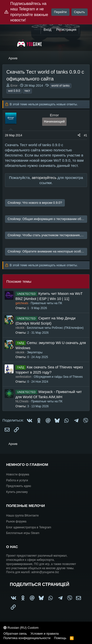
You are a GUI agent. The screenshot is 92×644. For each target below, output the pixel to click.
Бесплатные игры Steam (23, 533)
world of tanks (61, 86)
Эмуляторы (35, 352)
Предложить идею (19, 486)
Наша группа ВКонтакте (22, 516)
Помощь (60, 638)
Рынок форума (16, 521)
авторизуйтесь (44, 178)
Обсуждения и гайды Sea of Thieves (58, 377)
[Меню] (9, 43)
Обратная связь (15, 634)
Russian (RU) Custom (21, 628)
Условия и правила (45, 634)
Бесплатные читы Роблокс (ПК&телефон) (55, 328)
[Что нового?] (84, 30)
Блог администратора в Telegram (29, 527)
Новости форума (18, 474)
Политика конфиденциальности (27, 638)
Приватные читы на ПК (46, 303)
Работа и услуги (17, 480)
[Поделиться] (79, 135)
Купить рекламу (17, 492)
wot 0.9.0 (14, 91)
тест (27, 91)
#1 (85, 135)
